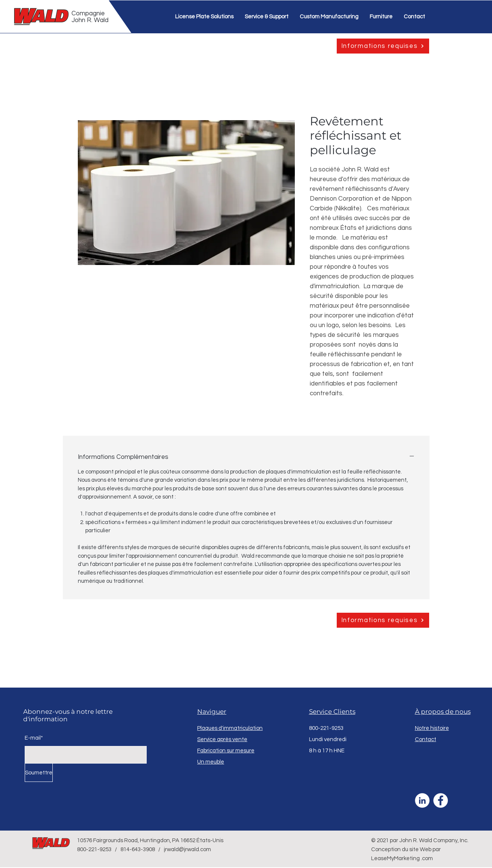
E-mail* (34, 738)
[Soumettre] (39, 773)
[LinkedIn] (422, 800)
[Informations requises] (383, 46)
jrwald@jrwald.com (187, 849)
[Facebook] (441, 800)
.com (427, 858)
